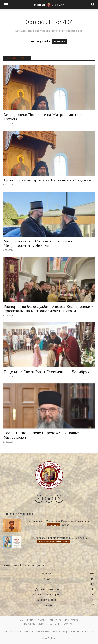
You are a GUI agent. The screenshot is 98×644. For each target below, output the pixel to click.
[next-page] (51, 554)
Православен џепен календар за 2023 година (59, 538)
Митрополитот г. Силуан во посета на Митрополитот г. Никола (38, 243)
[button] (6, 5)
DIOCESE (42, 620)
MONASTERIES (71, 620)
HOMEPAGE (59, 42)
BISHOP (31, 620)
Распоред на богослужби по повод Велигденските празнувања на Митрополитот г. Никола (49, 309)
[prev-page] (46, 554)
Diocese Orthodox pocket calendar (54, 542)
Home (21, 620)
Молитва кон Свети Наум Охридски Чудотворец (59, 521)
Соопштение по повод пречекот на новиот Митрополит (42, 435)
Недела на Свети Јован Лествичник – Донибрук (46, 372)
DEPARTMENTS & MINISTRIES (38, 624)
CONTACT (69, 624)
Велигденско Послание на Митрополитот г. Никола (43, 117)
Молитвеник (54, 525)
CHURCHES (55, 620)
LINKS (58, 624)
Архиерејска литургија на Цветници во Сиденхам (48, 180)
